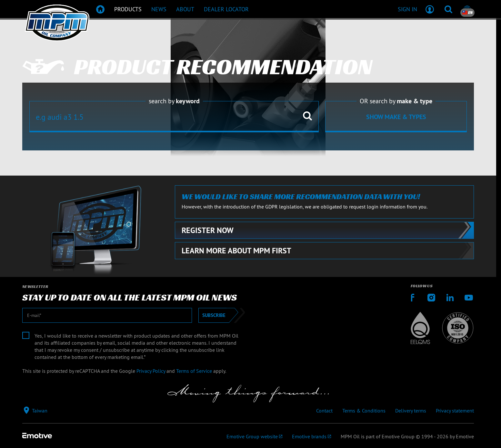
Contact (324, 411)
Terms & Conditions (364, 411)
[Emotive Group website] (254, 436)
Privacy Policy (151, 371)
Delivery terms (411, 411)
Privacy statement (455, 411)
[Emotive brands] (311, 436)
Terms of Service (194, 371)
